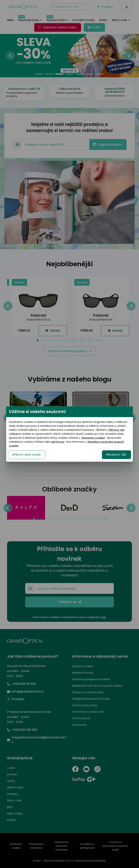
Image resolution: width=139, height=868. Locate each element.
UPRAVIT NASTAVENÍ (26, 455)
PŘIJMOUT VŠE (116, 455)
